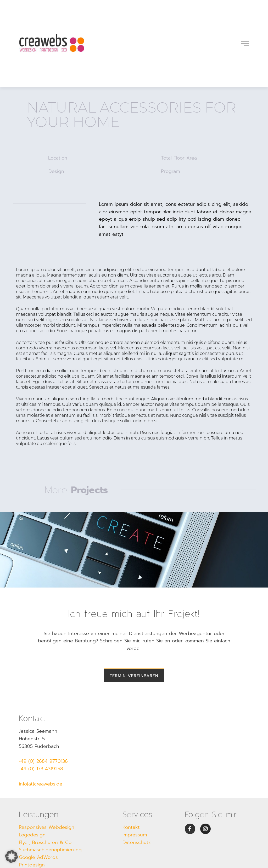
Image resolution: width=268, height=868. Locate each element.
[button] (12, 857)
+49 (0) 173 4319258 (41, 769)
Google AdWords (38, 857)
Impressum (135, 835)
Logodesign (32, 835)
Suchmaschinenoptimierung (50, 850)
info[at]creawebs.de (41, 784)
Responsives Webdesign (47, 827)
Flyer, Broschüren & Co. (46, 842)
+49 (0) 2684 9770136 (43, 761)
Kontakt (131, 827)
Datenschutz (137, 842)
